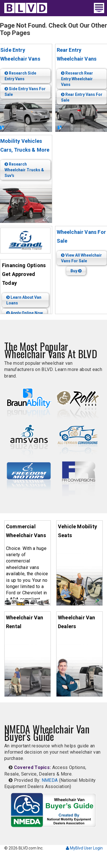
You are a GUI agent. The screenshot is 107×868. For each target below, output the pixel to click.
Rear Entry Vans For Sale (82, 97)
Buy (76, 271)
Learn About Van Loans (24, 300)
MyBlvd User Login (84, 848)
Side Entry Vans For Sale (25, 92)
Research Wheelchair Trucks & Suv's (24, 170)
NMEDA (50, 780)
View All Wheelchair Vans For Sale (81, 258)
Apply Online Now (25, 313)
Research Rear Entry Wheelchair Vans (77, 79)
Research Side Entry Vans (20, 76)
